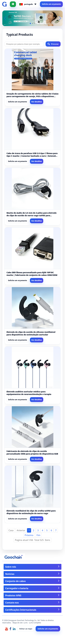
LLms (26, 623)
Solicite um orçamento (51, 4)
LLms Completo (35, 623)
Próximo (29, 535)
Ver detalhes (37, 102)
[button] (30, 23)
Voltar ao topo (26, 629)
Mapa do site (18, 623)
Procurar (53, 44)
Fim (38, 535)
